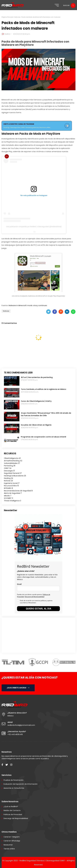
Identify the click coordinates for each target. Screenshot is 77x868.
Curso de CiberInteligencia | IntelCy (36, 401)
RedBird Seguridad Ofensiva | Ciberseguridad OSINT (42, 861)
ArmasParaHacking (13, 461)
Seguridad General (13, 473)
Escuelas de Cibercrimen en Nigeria (36, 425)
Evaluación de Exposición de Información (21, 784)
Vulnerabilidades (12, 463)
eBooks (8, 496)
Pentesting (10, 466)
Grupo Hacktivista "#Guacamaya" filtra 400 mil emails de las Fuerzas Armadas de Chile (46, 414)
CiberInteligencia (12, 458)
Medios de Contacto (12, 810)
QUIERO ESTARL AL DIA (38, 609)
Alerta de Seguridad (13, 493)
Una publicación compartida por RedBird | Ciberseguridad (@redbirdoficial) (34, 227)
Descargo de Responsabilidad (34, 597)
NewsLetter (8, 845)
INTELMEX (8, 488)
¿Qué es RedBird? (11, 807)
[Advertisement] (19, 635)
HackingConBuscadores (15, 476)
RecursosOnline (11, 486)
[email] (38, 589)
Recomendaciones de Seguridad (18, 491)
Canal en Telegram (12, 837)
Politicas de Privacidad (13, 814)
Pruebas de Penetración (14, 780)
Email (19, 584)
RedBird (7, 34)
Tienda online (9, 849)
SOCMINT (8, 498)
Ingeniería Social (12, 483)
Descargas (9, 471)
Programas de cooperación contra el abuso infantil (43, 437)
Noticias (17, 17)
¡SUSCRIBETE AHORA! (18, 688)
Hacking (9, 478)
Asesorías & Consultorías (14, 788)
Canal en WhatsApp (12, 841)
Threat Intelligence (12, 501)
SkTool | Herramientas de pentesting (37, 377)
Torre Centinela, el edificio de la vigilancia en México (43, 389)
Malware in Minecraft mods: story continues (28, 305)
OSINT (8, 468)
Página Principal (7, 17)
